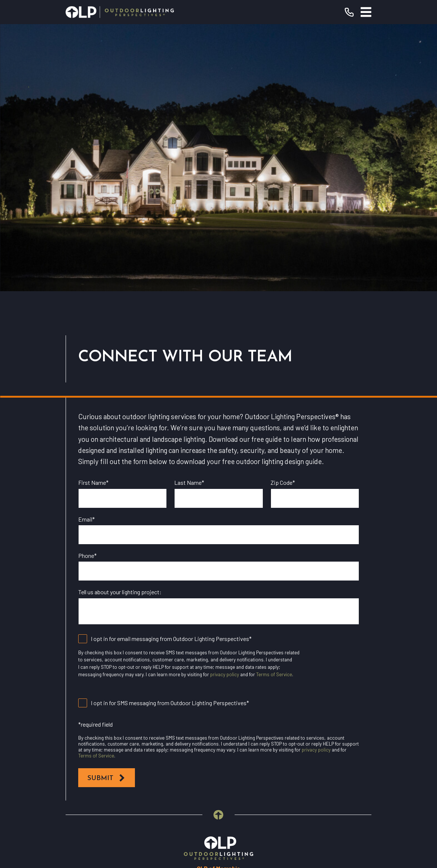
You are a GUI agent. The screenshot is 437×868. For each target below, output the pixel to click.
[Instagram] (219, 777)
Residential (218, 675)
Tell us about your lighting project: (120, 325)
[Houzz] (235, 777)
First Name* (93, 215)
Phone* (87, 288)
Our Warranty (218, 658)
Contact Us (218, 728)
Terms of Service (274, 407)
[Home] (120, 12)
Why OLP (218, 710)
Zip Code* (283, 215)
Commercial (218, 693)
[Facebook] (186, 777)
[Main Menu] (366, 12)
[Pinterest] (251, 777)
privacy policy (225, 407)
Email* (87, 252)
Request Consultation (219, 633)
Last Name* (189, 215)
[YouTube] (202, 777)
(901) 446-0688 (253, 614)
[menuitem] (172, 832)
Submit (107, 511)
